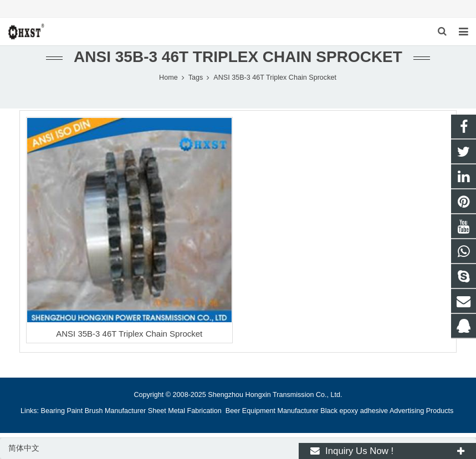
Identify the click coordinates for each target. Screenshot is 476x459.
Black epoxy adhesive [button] (354, 411)
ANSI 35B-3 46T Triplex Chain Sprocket (129, 334)
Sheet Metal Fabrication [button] (186, 411)
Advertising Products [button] (422, 411)
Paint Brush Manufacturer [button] (106, 411)
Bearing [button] (53, 411)
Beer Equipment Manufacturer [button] (272, 411)
